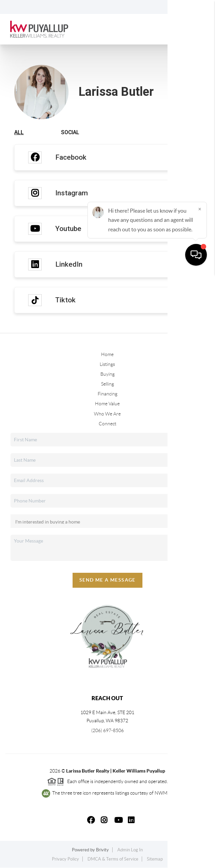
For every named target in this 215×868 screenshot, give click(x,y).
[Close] (200, 803)
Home (107, 355)
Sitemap (155, 860)
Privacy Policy (65, 860)
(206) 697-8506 (107, 731)
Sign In (189, 7)
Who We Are (107, 414)
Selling (107, 385)
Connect (107, 424)
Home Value (107, 404)
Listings (107, 365)
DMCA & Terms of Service (113, 860)
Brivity (102, 850)
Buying (107, 375)
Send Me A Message (107, 581)
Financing (107, 394)
